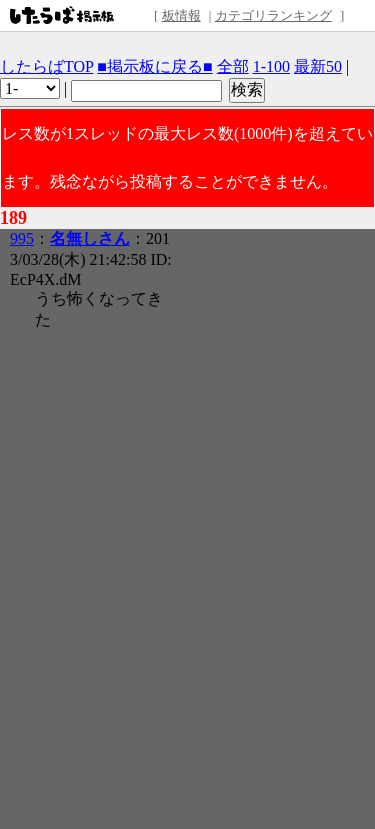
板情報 (181, 15)
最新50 (318, 66)
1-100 (271, 66)
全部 (233, 66)
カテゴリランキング (273, 15)
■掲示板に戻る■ (154, 66)
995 (22, 238)
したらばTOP (46, 66)
